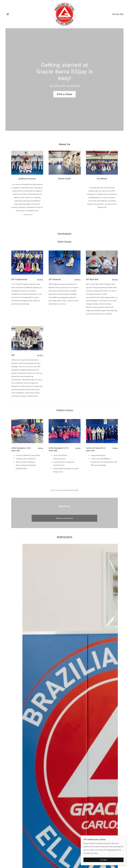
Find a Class (64, 94)
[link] (64, 14)
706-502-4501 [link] (118, 14)
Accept (104, 860)
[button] (8, 14)
